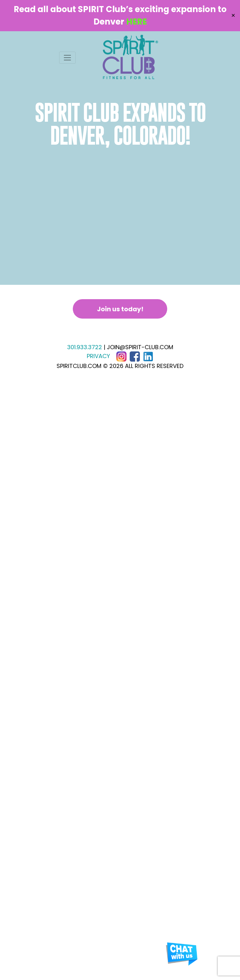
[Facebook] (135, 356)
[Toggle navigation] (68, 58)
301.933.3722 (85, 347)
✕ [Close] (233, 15)
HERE (137, 22)
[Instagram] (121, 356)
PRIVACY (98, 356)
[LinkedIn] (148, 356)
